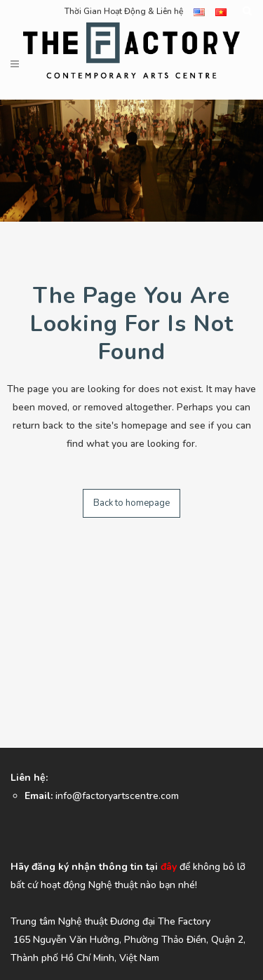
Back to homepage (131, 503)
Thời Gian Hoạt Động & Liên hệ (124, 11)
